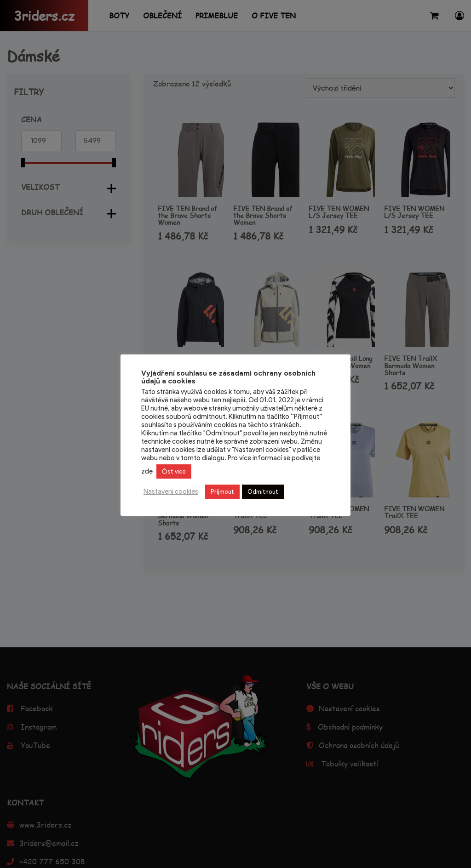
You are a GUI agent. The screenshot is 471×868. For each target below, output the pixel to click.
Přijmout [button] (222, 492)
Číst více (174, 471)
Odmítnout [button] (263, 492)
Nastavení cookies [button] (171, 491)
